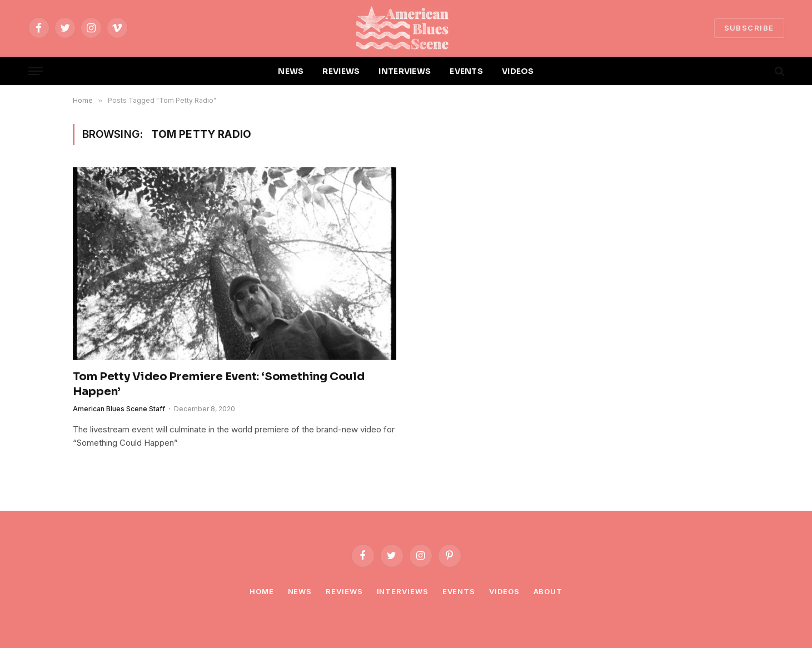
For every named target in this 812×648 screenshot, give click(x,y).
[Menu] (36, 71)
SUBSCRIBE (749, 28)
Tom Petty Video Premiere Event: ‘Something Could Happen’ (219, 384)
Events (459, 591)
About (548, 591)
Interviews (403, 591)
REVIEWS (341, 71)
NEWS (291, 71)
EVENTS (466, 71)
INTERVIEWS (405, 71)
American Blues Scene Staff (119, 409)
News (300, 591)
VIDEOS (518, 71)
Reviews (344, 591)
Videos (504, 591)
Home (262, 591)
